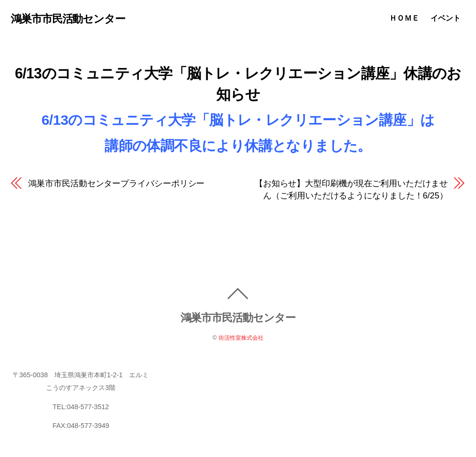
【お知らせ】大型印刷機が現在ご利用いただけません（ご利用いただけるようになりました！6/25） (351, 189)
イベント (447, 18)
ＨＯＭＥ (406, 18)
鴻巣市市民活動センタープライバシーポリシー (116, 183)
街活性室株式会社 (241, 338)
